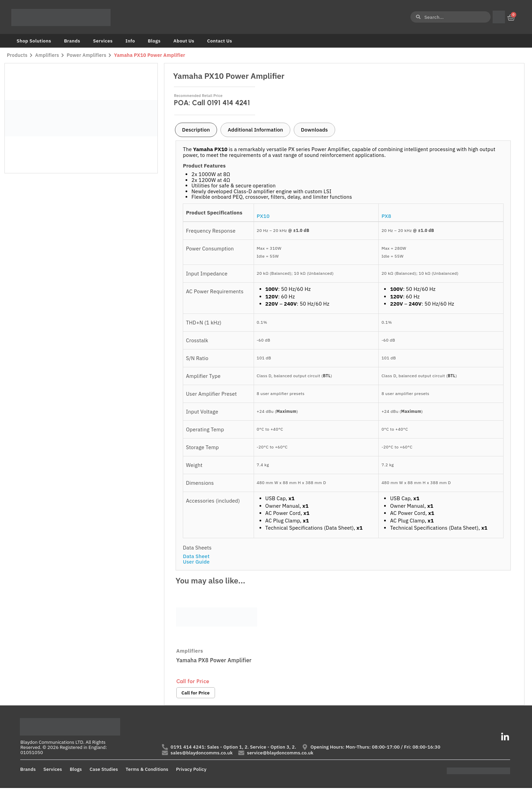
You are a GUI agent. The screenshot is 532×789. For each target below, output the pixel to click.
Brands (72, 41)
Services (103, 41)
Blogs (154, 41)
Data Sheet (196, 556)
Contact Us (220, 41)
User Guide (196, 562)
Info (130, 41)
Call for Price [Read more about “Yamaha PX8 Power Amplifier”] (196, 693)
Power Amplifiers (87, 55)
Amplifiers (47, 55)
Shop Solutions (34, 41)
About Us (184, 41)
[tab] (196, 130)
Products (17, 55)
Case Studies (104, 770)
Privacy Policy (191, 770)
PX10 (263, 216)
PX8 (386, 216)
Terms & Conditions (147, 770)
